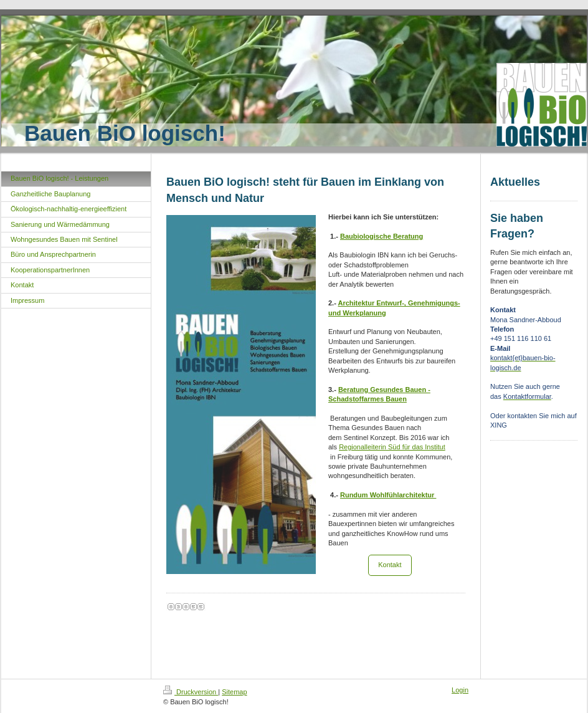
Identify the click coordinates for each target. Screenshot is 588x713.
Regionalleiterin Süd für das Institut (392, 447)
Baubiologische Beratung (382, 236)
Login (460, 690)
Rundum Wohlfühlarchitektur (388, 495)
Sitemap (234, 692)
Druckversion (191, 692)
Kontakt (390, 565)
